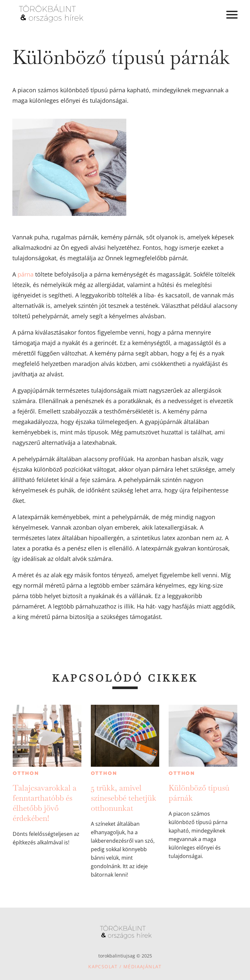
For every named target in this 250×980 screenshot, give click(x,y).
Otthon (26, 773)
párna (26, 274)
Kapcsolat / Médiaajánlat (125, 966)
